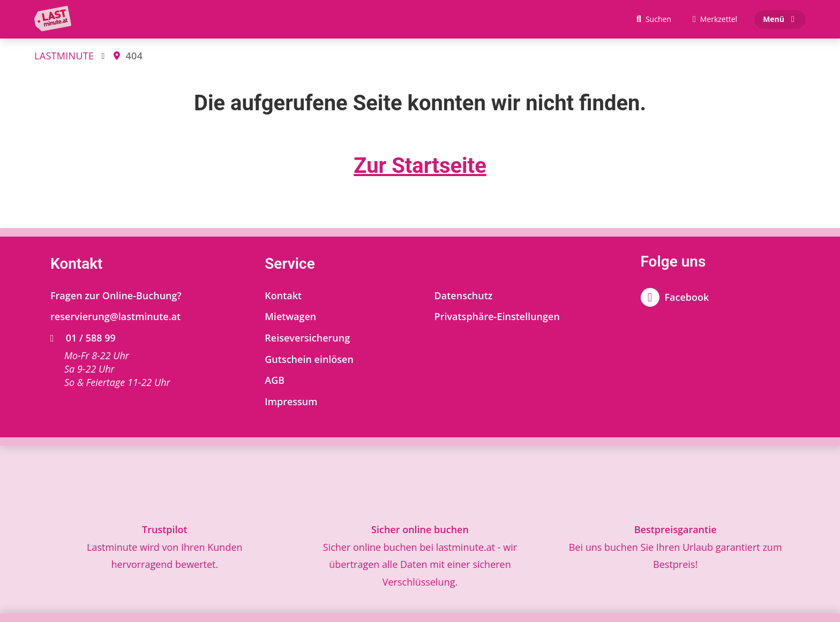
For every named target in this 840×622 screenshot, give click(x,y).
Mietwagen (290, 316)
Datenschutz (464, 295)
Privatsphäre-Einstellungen (497, 316)
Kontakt (283, 295)
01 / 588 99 (83, 338)
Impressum (291, 401)
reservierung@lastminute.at (115, 316)
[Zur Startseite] (55, 19)
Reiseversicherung (307, 338)
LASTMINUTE (64, 56)
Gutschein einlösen (309, 359)
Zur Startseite (420, 166)
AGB (275, 380)
